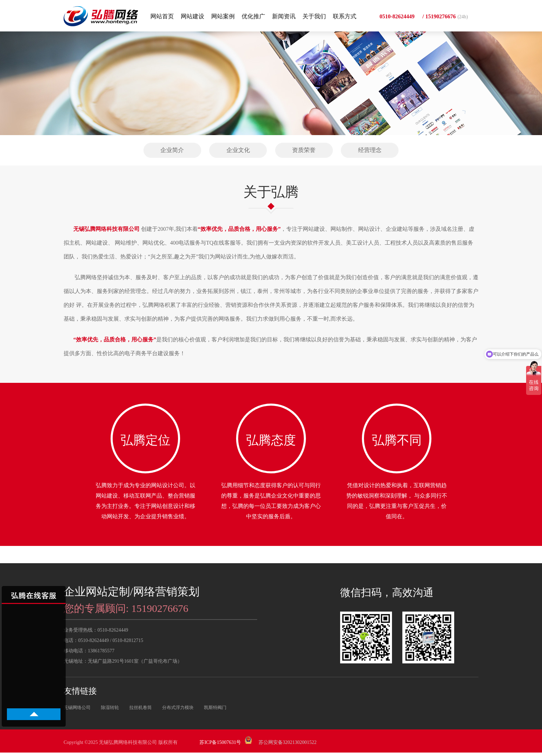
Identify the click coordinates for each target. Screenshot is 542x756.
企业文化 (238, 150)
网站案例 (223, 16)
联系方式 (345, 16)
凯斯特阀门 (215, 711)
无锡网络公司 (77, 711)
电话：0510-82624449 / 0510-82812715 (103, 644)
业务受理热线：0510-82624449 (96, 634)
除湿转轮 (110, 711)
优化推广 (253, 16)
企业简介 (172, 150)
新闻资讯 (284, 16)
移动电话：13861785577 (89, 654)
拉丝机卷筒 (141, 711)
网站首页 (162, 16)
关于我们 (314, 16)
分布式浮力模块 (178, 711)
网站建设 (193, 16)
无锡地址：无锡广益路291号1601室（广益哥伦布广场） (123, 665)
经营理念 (370, 150)
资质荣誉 (304, 150)
